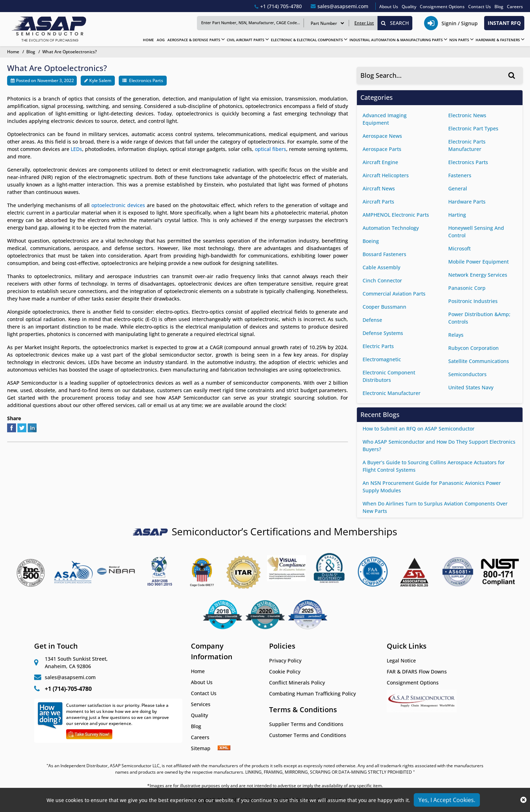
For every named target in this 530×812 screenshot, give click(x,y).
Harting (457, 215)
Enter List (364, 23)
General (458, 188)
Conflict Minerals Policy (297, 683)
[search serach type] (327, 23)
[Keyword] (250, 23)
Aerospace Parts (382, 149)
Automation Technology (391, 228)
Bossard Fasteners (384, 254)
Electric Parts (378, 346)
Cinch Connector (382, 280)
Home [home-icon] (14, 52)
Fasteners (460, 175)
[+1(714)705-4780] (278, 6)
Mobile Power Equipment (478, 262)
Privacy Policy (285, 661)
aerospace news (382, 136)
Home (198, 671)
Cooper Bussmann (384, 307)
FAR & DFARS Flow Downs (417, 672)
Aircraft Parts (378, 202)
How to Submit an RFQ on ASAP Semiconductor (419, 429)
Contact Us (480, 7)
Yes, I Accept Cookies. (447, 800)
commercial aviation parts (394, 294)
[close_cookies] (523, 800)
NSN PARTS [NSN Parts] (459, 40)
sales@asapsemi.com (70, 677)
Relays (456, 335)
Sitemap (204, 748)
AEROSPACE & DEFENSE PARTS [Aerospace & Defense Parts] (194, 40)
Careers (515, 7)
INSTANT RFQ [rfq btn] (504, 23)
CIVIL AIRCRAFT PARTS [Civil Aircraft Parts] (246, 40)
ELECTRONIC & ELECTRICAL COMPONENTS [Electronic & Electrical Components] (307, 40)
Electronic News (467, 115)
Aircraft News (379, 188)
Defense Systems (383, 333)
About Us (389, 7)
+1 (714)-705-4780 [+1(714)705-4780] (68, 689)
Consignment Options (442, 7)
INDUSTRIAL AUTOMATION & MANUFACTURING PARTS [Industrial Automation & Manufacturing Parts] (396, 40)
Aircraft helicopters (386, 175)
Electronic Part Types (473, 128)
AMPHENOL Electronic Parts (396, 215)
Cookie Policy (285, 672)
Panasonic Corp (467, 288)
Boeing (371, 241)
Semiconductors (467, 374)
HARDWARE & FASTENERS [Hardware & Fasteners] (498, 40)
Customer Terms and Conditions (308, 735)
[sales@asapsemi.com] (339, 6)
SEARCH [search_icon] (395, 23)
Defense (372, 320)
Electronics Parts (146, 80)
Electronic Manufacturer (392, 393)
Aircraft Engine (380, 162)
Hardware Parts (467, 202)
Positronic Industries (473, 301)
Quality (409, 7)
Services (201, 704)
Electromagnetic (382, 359)
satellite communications (479, 361)
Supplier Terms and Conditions (306, 724)
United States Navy (471, 387)
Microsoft (459, 248)
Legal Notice (401, 661)
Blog (499, 7)
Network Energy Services (478, 275)
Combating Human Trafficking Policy (312, 694)
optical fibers (271, 149)
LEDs (76, 149)
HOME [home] (148, 40)
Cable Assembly (381, 267)
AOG (161, 40)
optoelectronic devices (118, 205)
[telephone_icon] (452, 23)
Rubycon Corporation (473, 348)
